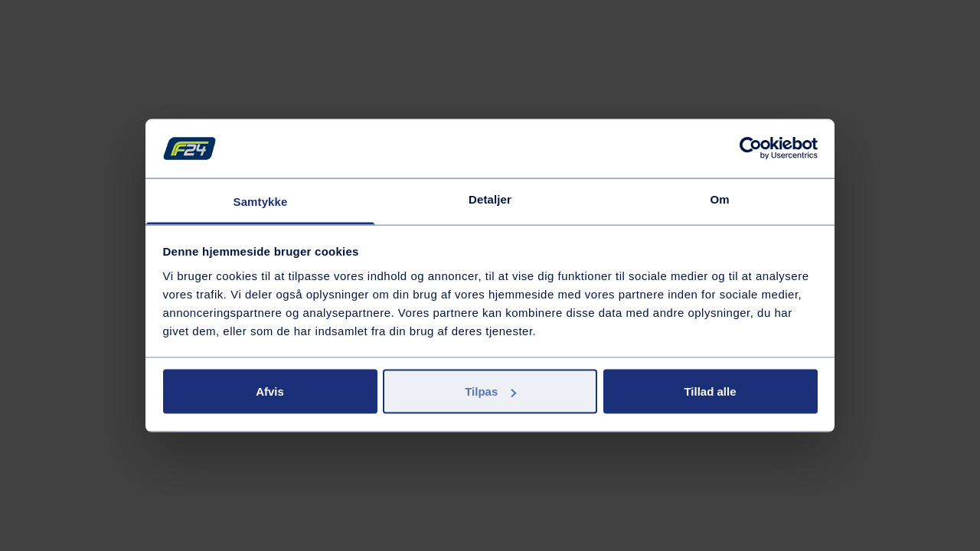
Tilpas (490, 391)
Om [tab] (719, 199)
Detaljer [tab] (490, 199)
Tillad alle (710, 391)
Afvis (270, 391)
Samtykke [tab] (261, 201)
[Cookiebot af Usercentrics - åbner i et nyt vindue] (751, 148)
